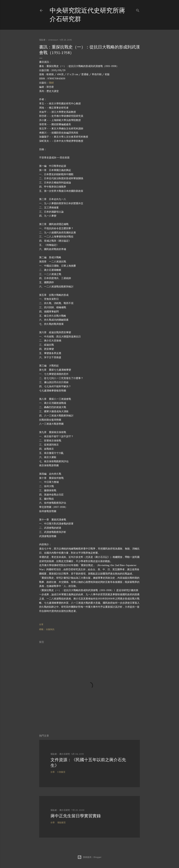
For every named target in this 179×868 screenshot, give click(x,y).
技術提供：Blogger (89, 857)
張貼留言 (62, 822)
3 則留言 (61, 772)
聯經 (51, 83)
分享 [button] (41, 624)
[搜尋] (138, 10)
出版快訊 (50, 629)
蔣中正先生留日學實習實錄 (76, 816)
